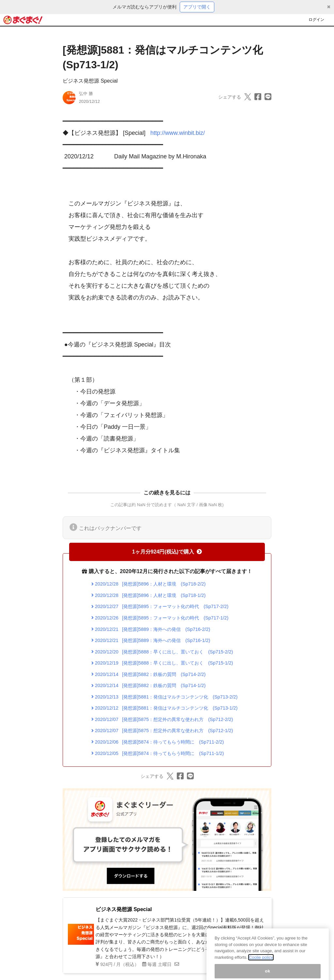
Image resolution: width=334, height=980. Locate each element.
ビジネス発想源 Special (90, 81)
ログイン (316, 20)
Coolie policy (261, 965)
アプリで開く (197, 7)
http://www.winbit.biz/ (178, 133)
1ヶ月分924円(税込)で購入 (167, 552)
